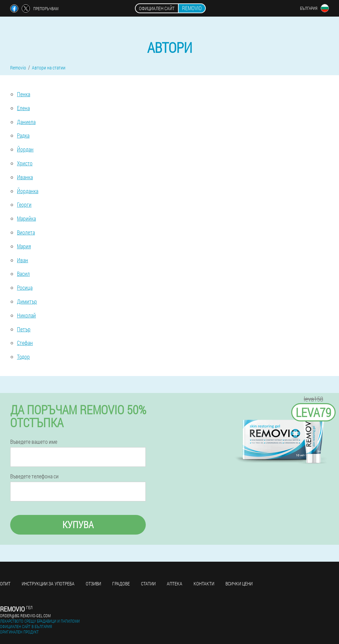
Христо (25, 163)
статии (148, 584)
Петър (24, 329)
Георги (24, 204)
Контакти (204, 584)
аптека (175, 584)
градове (121, 584)
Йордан (25, 149)
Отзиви (93, 584)
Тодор (23, 357)
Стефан (25, 343)
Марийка (26, 218)
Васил (23, 274)
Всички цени (239, 584)
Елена (23, 108)
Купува (78, 525)
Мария (24, 246)
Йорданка (28, 191)
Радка (23, 135)
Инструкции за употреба (48, 584)
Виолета (26, 232)
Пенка (24, 94)
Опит (5, 584)
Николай (26, 315)
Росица (25, 287)
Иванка (25, 177)
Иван (23, 260)
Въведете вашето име (34, 442)
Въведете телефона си (34, 476)
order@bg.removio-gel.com (25, 616)
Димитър (27, 301)
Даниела (26, 122)
